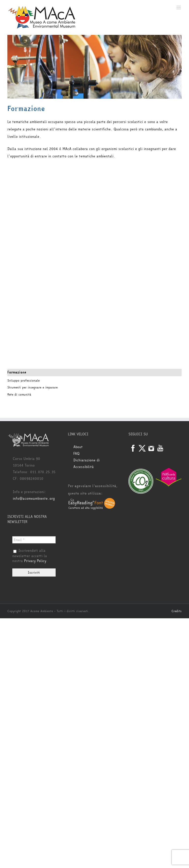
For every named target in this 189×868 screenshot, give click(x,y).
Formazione (17, 372)
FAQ (76, 454)
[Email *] (34, 540)
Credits (177, 611)
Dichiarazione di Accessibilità (87, 464)
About (78, 447)
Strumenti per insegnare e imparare (32, 387)
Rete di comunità (19, 395)
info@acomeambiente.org (34, 499)
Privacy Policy (35, 561)
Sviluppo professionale (24, 381)
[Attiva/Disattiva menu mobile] (179, 7)
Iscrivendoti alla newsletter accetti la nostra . (30, 556)
